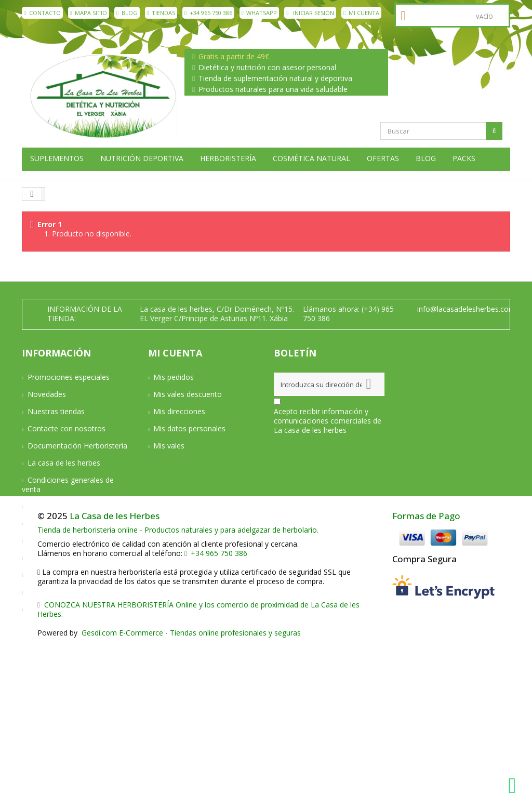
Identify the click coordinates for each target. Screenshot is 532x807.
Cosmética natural (311, 158)
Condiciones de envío (63, 506)
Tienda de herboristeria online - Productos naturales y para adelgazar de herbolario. (178, 694)
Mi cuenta (361, 13)
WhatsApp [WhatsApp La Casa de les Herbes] (260, 13)
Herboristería (228, 158)
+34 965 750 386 (208, 13)
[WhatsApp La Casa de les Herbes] (515, 786)
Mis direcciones (179, 411)
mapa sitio (89, 13)
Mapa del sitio (51, 609)
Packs (464, 158)
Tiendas (161, 13)
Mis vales (169, 446)
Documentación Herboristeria (77, 446)
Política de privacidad (63, 575)
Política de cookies (59, 592)
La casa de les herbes (64, 463)
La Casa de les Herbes (115, 680)
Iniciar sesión (310, 13)
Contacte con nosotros (66, 428)
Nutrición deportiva (142, 158)
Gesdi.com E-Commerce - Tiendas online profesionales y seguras (190, 797)
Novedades (47, 394)
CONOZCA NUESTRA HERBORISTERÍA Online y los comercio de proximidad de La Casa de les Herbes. (198, 774)
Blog (127, 13)
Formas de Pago (426, 680)
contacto (42, 13)
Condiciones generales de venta (68, 485)
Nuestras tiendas (56, 411)
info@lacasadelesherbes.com (466, 309)
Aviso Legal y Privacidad (68, 558)
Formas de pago (55, 524)
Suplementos (57, 158)
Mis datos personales (189, 428)
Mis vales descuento (188, 394)
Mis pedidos (174, 377)
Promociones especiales (69, 377)
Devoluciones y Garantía (69, 541)
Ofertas (383, 158)
